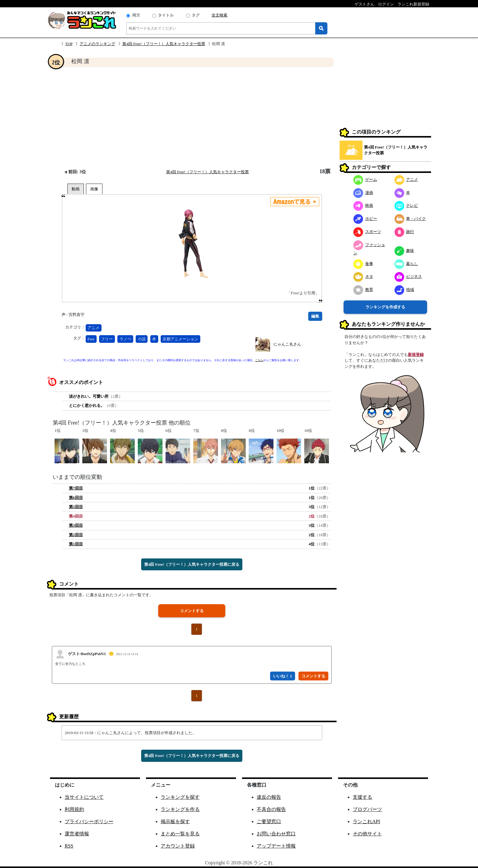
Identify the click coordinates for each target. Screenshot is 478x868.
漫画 (363, 193)
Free (91, 339)
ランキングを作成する (385, 307)
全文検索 (219, 15)
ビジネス (408, 276)
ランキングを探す (180, 797)
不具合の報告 (271, 809)
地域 (404, 290)
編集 (315, 316)
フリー (107, 339)
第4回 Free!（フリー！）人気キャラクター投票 (164, 44)
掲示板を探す (175, 821)
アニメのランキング (97, 44)
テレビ (406, 205)
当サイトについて (84, 797)
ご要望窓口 (269, 821)
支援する (362, 797)
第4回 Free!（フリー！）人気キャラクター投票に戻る (192, 564)
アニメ (93, 328)
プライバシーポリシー (89, 821)
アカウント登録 (178, 846)
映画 (363, 205)
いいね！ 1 (283, 676)
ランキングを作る (180, 809)
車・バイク (410, 219)
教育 (363, 290)
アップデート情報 (276, 846)
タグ (196, 15)
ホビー (365, 219)
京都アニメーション (180, 339)
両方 (136, 15)
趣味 (404, 251)
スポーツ (367, 232)
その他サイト (367, 834)
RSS (69, 846)
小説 (142, 339)
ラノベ (125, 339)
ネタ (363, 276)
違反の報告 (269, 797)
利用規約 (74, 809)
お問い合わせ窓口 (276, 834)
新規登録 (416, 355)
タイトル (166, 15)
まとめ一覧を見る (180, 834)
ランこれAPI (366, 821)
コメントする (192, 611)
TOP (69, 44)
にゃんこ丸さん (287, 344)
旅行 (404, 232)
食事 (363, 264)
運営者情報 (77, 834)
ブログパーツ (367, 809)
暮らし (406, 264)
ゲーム (365, 179)
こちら (259, 360)
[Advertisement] (192, 118)
